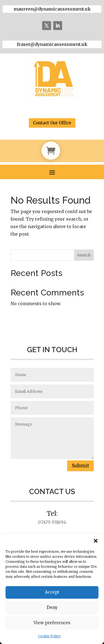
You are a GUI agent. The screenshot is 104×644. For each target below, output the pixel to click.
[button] (96, 541)
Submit (80, 466)
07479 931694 (52, 522)
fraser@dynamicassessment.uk (52, 44)
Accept (52, 592)
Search (84, 255)
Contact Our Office (52, 123)
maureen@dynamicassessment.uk (52, 9)
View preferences (52, 623)
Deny (52, 607)
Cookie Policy (49, 636)
